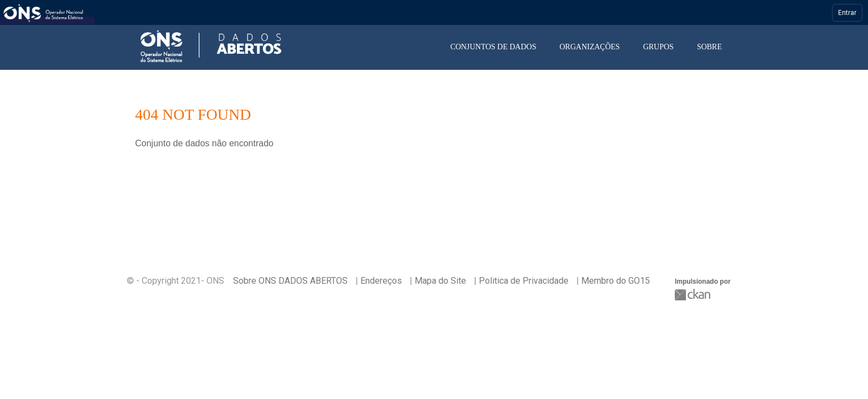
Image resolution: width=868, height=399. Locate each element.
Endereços (381, 281)
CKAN (694, 295)
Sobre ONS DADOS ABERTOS (290, 281)
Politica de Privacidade (524, 281)
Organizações (590, 47)
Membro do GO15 (616, 281)
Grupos (658, 47)
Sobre (709, 47)
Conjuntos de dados (493, 47)
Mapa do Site (440, 281)
